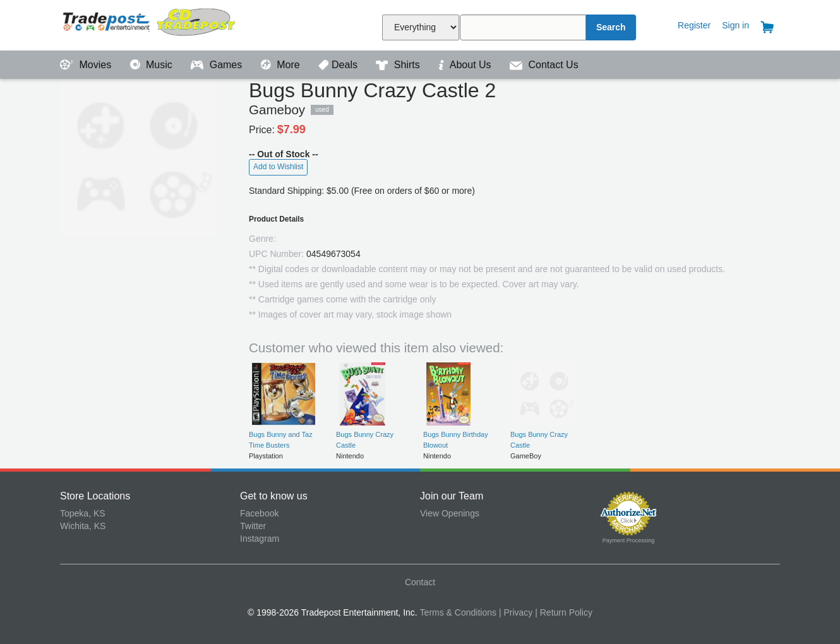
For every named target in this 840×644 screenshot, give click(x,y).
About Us (466, 65)
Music (153, 65)
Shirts (399, 65)
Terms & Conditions (458, 612)
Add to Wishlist (278, 167)
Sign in (735, 25)
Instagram (260, 539)
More (282, 65)
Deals (339, 65)
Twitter (253, 526)
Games (218, 65)
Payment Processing (629, 540)
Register (694, 25)
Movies (87, 65)
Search (611, 27)
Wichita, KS (83, 526)
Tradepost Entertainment (150, 24)
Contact (420, 582)
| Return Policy (564, 612)
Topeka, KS (83, 513)
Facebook (259, 513)
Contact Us (544, 65)
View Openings (450, 513)
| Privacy (516, 612)
